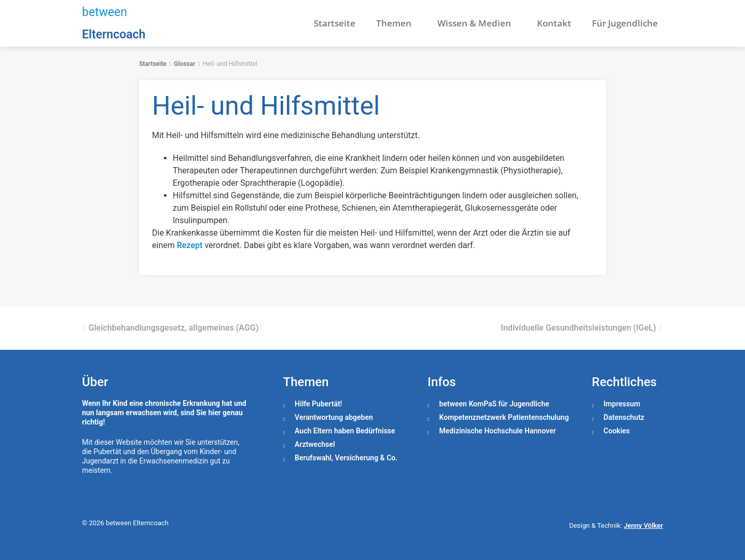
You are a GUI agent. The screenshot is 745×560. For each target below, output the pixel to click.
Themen (396, 23)
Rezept (190, 245)
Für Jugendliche (625, 23)
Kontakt (554, 23)
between (105, 12)
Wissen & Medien (477, 23)
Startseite (335, 23)
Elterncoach (114, 35)
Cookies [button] (617, 431)
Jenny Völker (643, 525)
